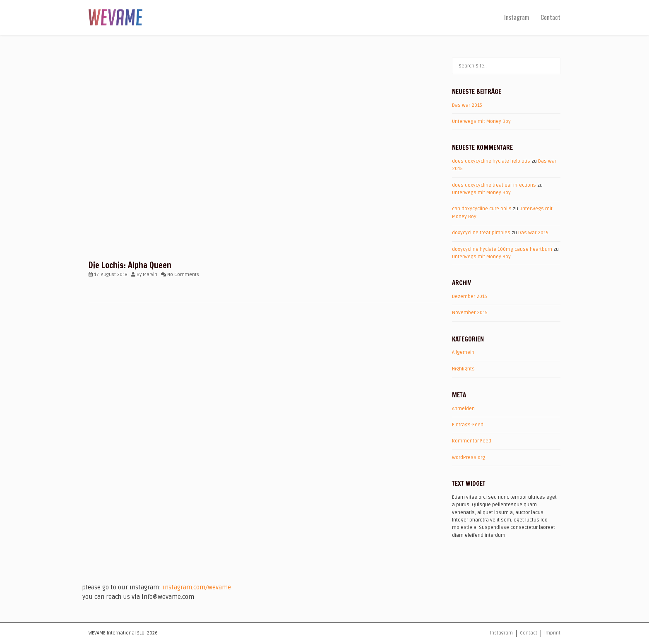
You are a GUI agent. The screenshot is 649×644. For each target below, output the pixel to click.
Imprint (552, 633)
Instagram (517, 17)
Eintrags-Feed (468, 425)
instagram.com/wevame (197, 587)
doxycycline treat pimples (481, 233)
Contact (550, 17)
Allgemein (463, 352)
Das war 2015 (467, 105)
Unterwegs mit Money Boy (481, 121)
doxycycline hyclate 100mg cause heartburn (502, 249)
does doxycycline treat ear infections (494, 185)
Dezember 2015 (470, 297)
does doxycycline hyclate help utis (491, 161)
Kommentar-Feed (472, 441)
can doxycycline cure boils (482, 209)
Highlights (463, 369)
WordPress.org (469, 458)
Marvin (150, 275)
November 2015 (470, 313)
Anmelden (463, 409)
